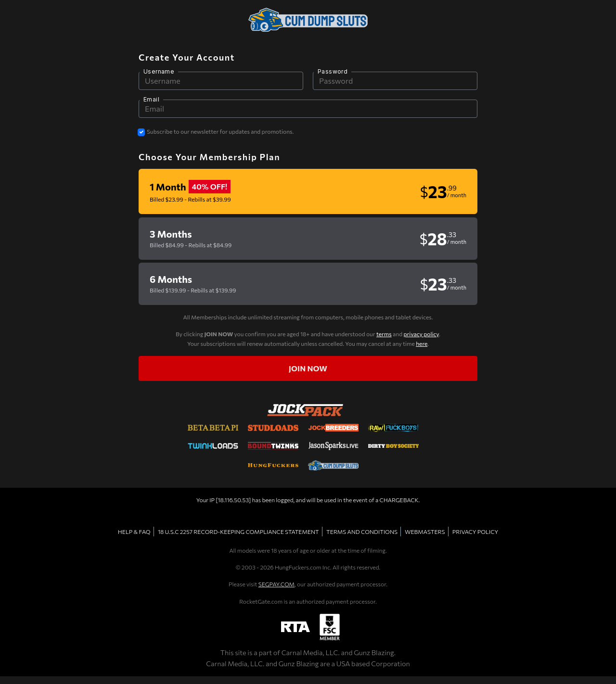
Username (159, 71)
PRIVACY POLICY (475, 532)
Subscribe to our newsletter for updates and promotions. (220, 131)
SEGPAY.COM (276, 584)
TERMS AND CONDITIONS (362, 532)
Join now (308, 368)
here (422, 343)
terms (384, 334)
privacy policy (421, 334)
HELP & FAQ (134, 532)
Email (151, 99)
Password (333, 71)
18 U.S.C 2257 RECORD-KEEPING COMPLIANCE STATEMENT (238, 532)
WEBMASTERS (425, 532)
